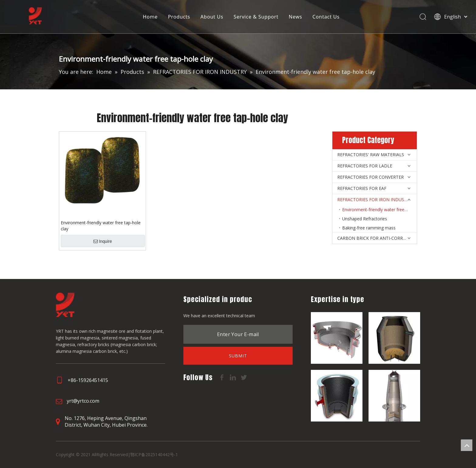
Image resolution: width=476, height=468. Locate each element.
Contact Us (326, 17)
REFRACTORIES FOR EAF (362, 188)
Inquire (103, 241)
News (295, 17)
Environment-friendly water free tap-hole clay (101, 226)
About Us (211, 17)
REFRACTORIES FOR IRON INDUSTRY (375, 200)
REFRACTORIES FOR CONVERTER (371, 177)
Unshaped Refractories (365, 219)
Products (179, 17)
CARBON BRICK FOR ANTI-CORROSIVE (376, 238)
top (467, 445)
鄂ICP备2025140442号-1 (154, 454)
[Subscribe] (238, 356)
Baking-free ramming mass (369, 228)
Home (150, 17)
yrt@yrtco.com (83, 401)
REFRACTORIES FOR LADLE (365, 166)
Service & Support (256, 17)
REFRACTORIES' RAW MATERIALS (371, 155)
